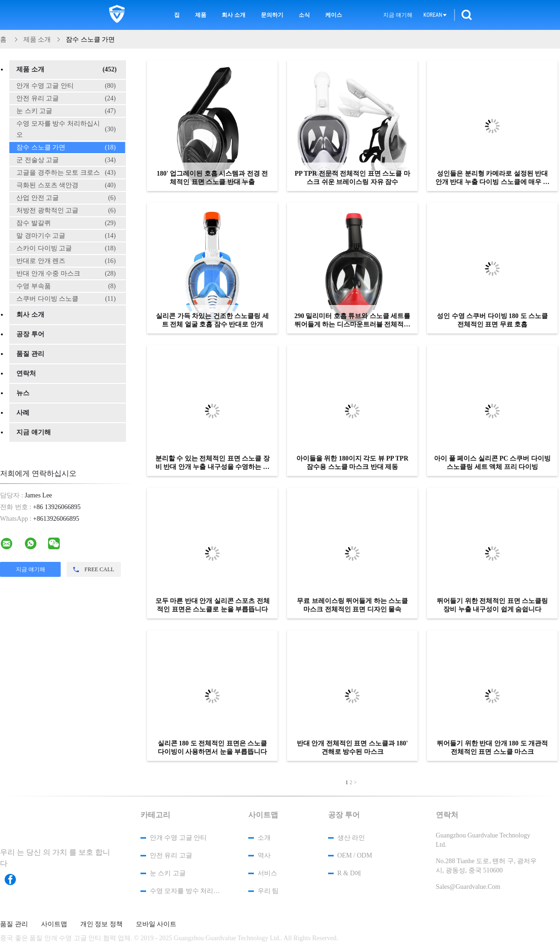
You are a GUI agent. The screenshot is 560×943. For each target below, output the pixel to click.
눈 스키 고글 (66, 111)
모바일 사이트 (156, 924)
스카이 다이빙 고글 (66, 248)
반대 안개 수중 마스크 (66, 274)
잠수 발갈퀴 (66, 223)
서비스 (267, 873)
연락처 (26, 373)
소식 (304, 15)
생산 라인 (351, 838)
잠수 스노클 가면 (66, 148)
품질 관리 (30, 354)
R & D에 (349, 873)
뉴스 (23, 393)
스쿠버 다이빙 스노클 (66, 299)
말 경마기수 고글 (66, 236)
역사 (264, 855)
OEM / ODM (355, 855)
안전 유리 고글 (66, 99)
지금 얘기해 (398, 15)
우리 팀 (268, 891)
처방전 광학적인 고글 (66, 211)
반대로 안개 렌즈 (66, 261)
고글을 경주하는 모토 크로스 (66, 173)
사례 (23, 413)
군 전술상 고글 (66, 160)
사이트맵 (54, 924)
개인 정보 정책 (101, 924)
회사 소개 (234, 15)
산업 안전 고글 (66, 198)
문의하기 (272, 15)
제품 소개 (66, 70)
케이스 (334, 15)
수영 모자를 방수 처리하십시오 (66, 129)
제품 (201, 15)
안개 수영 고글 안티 (66, 86)
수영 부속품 (66, 286)
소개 (264, 838)
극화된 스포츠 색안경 (66, 185)
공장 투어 (30, 334)
